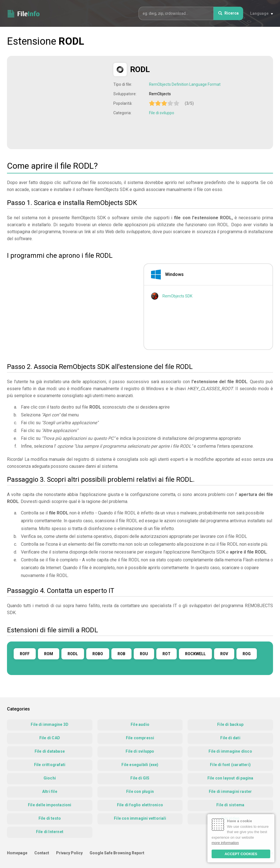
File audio (140, 724)
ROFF (25, 654)
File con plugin (140, 791)
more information (225, 843)
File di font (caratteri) (230, 765)
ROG (247, 654)
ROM (49, 654)
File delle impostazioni (50, 805)
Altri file (50, 791)
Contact (42, 853)
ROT (167, 654)
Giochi (50, 778)
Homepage (17, 853)
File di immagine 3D (50, 724)
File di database (50, 751)
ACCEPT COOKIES (241, 854)
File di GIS (140, 778)
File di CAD (50, 738)
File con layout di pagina (230, 778)
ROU (144, 654)
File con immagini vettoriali (140, 818)
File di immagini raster (230, 791)
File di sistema (230, 805)
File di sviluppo (162, 113)
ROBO (98, 654)
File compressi (140, 738)
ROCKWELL (195, 654)
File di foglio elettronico (140, 805)
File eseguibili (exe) (140, 765)
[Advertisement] (61, 102)
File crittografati (50, 765)
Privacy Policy (69, 853)
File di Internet (50, 832)
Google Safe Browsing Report (117, 853)
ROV (224, 654)
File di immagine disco (230, 751)
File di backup (230, 724)
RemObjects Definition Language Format (185, 84)
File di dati (230, 738)
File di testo (50, 818)
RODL (73, 654)
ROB (121, 654)
